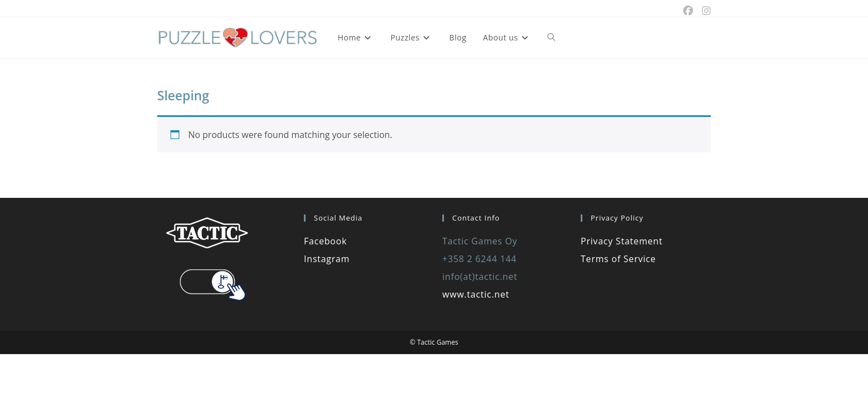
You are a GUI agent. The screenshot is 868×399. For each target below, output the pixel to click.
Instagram (327, 259)
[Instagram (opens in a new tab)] (704, 11)
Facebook (325, 241)
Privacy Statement (622, 241)
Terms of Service (618, 259)
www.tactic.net (476, 294)
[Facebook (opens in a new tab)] (688, 11)
